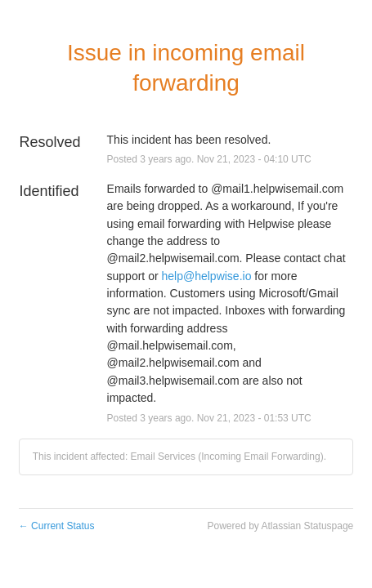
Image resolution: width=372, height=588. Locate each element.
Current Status (57, 526)
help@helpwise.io (206, 276)
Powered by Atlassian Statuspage (280, 526)
